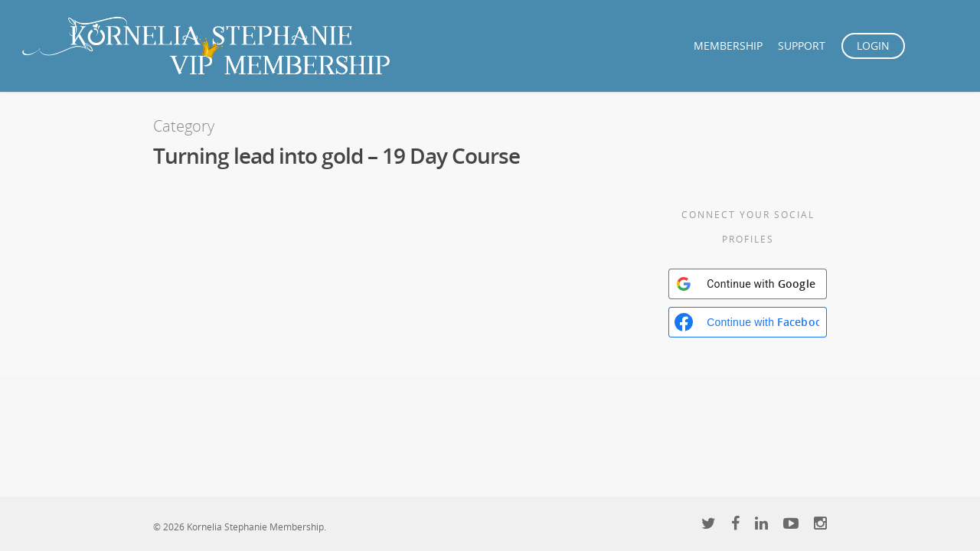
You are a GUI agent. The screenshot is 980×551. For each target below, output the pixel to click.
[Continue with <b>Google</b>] (748, 284)
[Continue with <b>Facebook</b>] (748, 322)
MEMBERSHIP (728, 46)
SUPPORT (802, 46)
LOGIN (873, 46)
